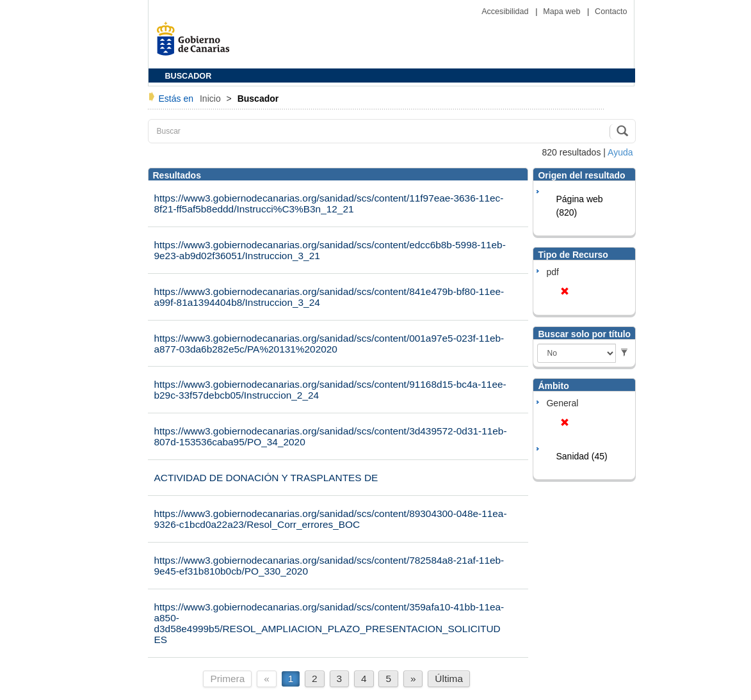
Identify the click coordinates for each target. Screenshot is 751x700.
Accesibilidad (506, 12)
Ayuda (620, 152)
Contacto (611, 12)
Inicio (212, 99)
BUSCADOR (189, 76)
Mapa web (563, 12)
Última (449, 679)
